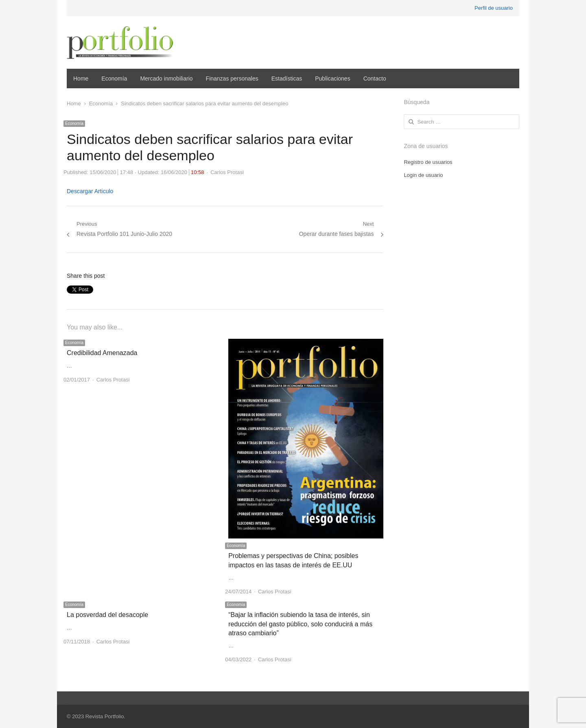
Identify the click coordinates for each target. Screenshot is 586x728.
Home (81, 78)
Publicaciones (332, 78)
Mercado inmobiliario (166, 78)
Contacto (375, 78)
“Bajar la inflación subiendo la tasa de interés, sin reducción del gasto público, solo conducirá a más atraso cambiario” (300, 624)
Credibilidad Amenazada (102, 353)
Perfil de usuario (494, 8)
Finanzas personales (232, 78)
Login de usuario (423, 175)
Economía (114, 78)
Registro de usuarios (428, 162)
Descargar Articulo (90, 191)
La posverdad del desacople (107, 615)
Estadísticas (287, 78)
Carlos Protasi (227, 172)
